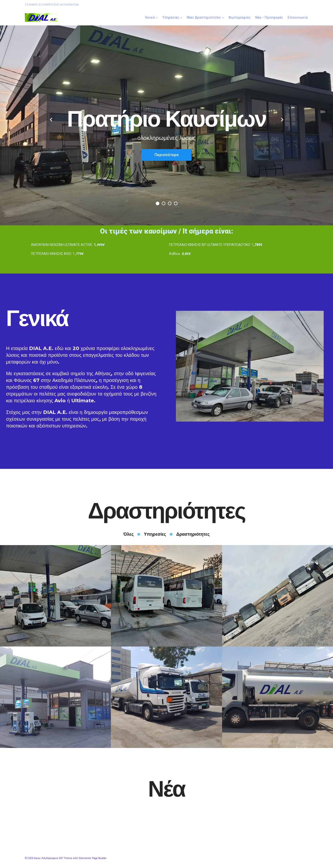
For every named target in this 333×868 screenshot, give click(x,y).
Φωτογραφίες (240, 17)
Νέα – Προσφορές (269, 17)
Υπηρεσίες (171, 17)
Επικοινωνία (298, 17)
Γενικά (150, 17)
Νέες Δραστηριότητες (204, 17)
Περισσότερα (166, 155)
